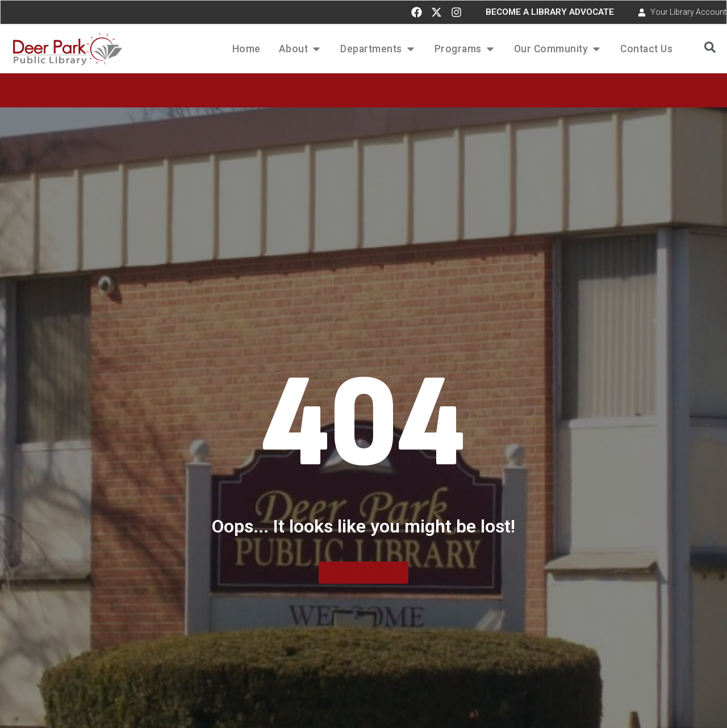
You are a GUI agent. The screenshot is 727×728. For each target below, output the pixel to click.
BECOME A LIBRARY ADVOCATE (550, 12)
